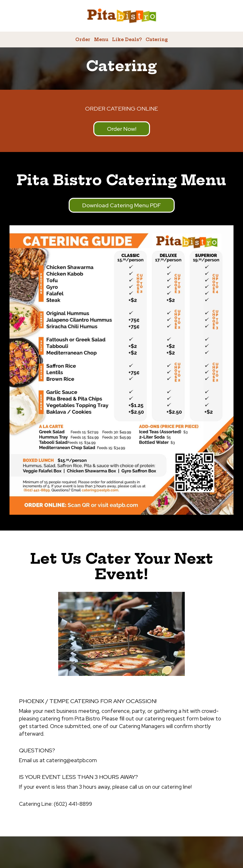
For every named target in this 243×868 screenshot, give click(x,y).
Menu (101, 39)
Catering (157, 39)
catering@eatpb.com (72, 760)
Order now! (115, 131)
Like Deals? (127, 39)
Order (83, 39)
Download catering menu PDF (122, 205)
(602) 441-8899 (73, 804)
